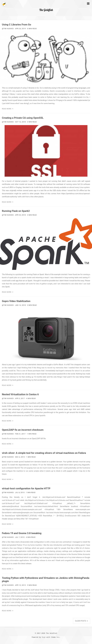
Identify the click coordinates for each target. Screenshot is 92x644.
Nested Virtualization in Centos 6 (20, 394)
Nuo (58, 637)
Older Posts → (82, 621)
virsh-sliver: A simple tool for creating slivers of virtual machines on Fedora (44, 453)
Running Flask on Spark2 (16, 211)
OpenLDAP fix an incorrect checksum (23, 430)
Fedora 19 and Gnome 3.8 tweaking (22, 533)
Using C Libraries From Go (17, 25)
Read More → (8, 109)
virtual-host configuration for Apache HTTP (26, 488)
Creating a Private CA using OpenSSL (23, 118)
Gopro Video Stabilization (16, 301)
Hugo (44, 637)
